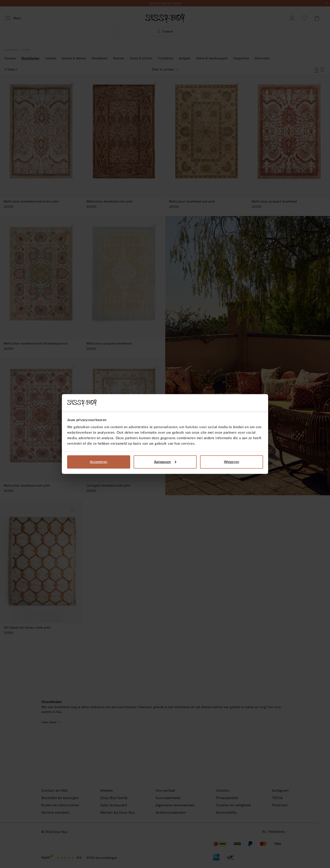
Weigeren (231, 462)
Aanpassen (165, 462)
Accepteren (99, 462)
